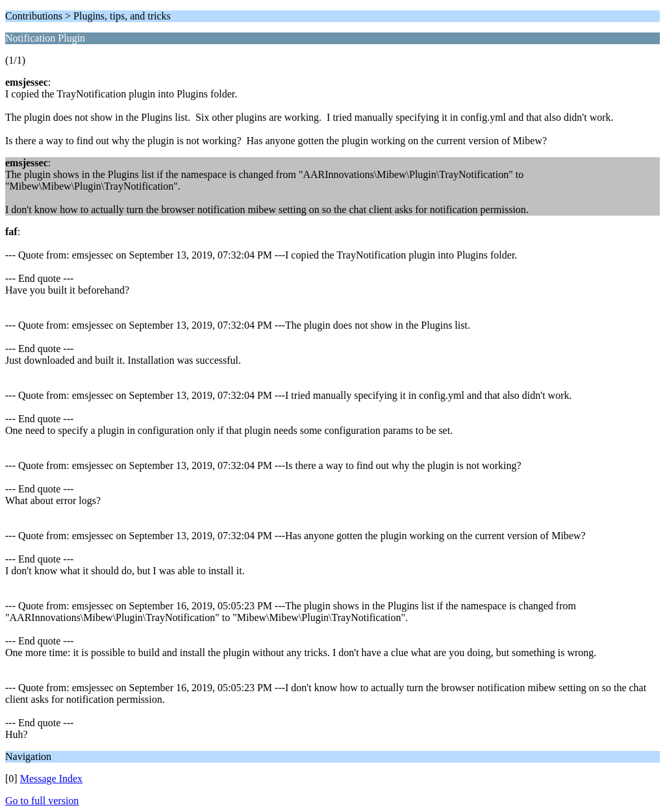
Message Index (51, 779)
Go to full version (42, 801)
